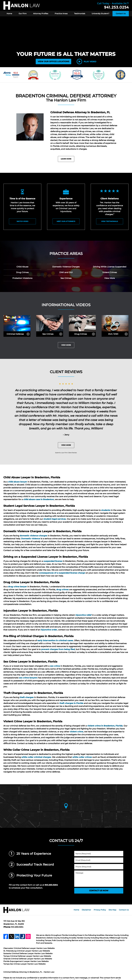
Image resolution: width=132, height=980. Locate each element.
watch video (22, 221)
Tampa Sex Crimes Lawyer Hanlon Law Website (24, 964)
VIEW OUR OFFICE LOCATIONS (53, 61)
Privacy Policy (100, 910)
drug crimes (62, 590)
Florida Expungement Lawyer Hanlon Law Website (26, 961)
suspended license (53, 561)
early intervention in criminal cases (55, 641)
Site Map (112, 910)
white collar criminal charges (36, 757)
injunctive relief (84, 615)
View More (66, 345)
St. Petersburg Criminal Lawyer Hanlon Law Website (27, 951)
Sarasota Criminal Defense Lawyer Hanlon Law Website (28, 953)
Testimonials (80, 14)
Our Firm (23, 14)
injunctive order (49, 630)
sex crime (55, 666)
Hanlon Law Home (22, 5)
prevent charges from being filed (58, 649)
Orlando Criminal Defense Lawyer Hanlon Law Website (28, 959)
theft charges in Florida (71, 703)
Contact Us (121, 14)
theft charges (27, 697)
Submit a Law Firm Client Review (66, 453)
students (106, 510)
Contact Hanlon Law (113, 5)
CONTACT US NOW (99, 891)
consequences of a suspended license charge (62, 573)
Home (9, 14)
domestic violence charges (33, 536)
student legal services (55, 519)
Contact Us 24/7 (66, 841)
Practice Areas (61, 14)
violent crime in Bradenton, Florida (105, 726)
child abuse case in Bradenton (39, 499)
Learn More (66, 159)
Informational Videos (66, 305)
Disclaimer (86, 910)
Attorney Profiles (41, 14)
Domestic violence (31, 539)
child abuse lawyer (18, 482)
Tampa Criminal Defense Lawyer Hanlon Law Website (27, 956)
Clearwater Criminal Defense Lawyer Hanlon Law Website (29, 948)
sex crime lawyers (28, 678)
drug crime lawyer (17, 587)
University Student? (100, 14)
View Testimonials (110, 221)
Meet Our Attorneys (66, 221)
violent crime (76, 732)
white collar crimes (82, 757)
